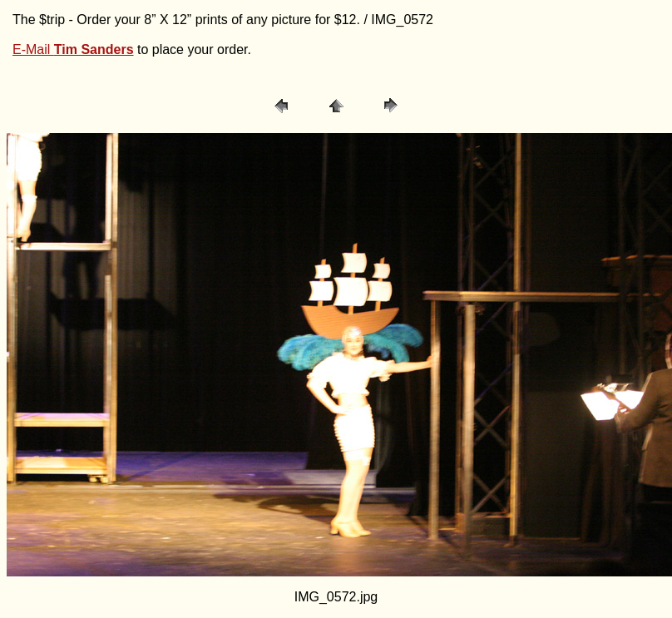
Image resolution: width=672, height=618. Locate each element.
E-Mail (73, 49)
